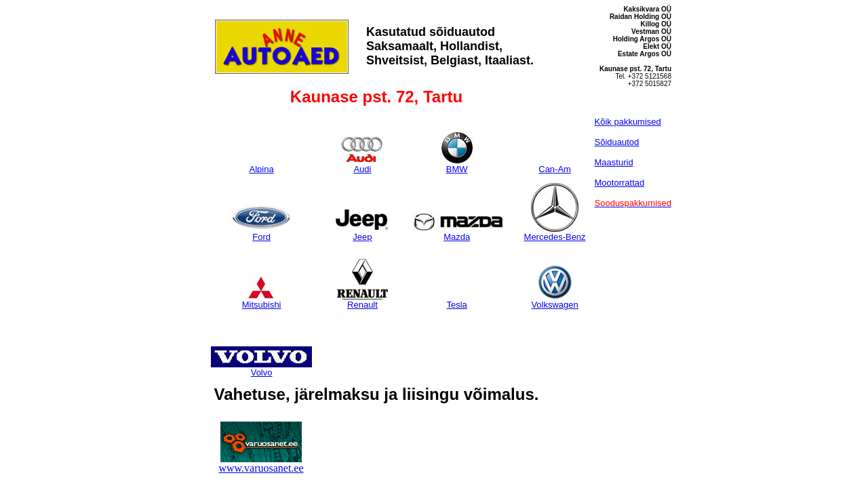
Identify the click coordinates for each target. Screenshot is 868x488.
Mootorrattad (620, 183)
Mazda (457, 233)
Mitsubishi (262, 301)
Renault (362, 301)
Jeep (362, 233)
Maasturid (614, 162)
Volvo (261, 368)
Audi (362, 165)
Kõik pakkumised (628, 122)
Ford (262, 233)
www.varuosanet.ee (261, 468)
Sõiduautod (617, 142)
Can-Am (555, 169)
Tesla (457, 304)
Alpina (262, 169)
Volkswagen (554, 301)
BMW (457, 165)
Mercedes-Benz (555, 233)
